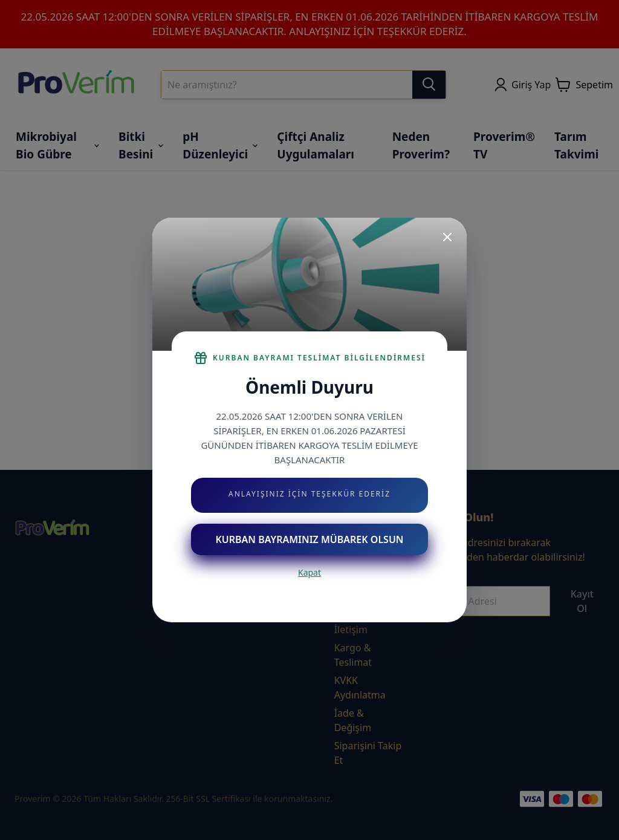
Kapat (309, 572)
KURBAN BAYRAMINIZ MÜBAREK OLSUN (309, 539)
